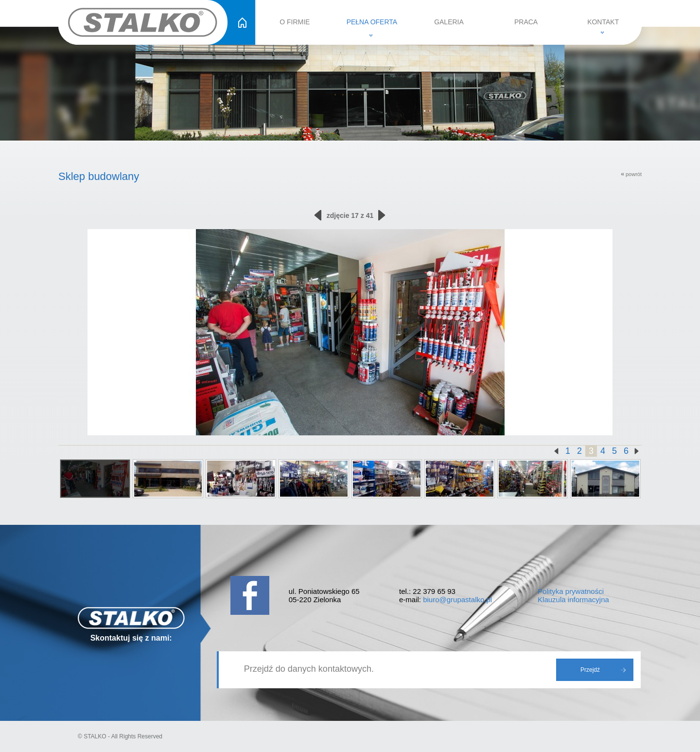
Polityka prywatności (571, 591)
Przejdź (590, 670)
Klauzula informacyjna (573, 600)
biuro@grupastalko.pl (457, 600)
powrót (631, 174)
